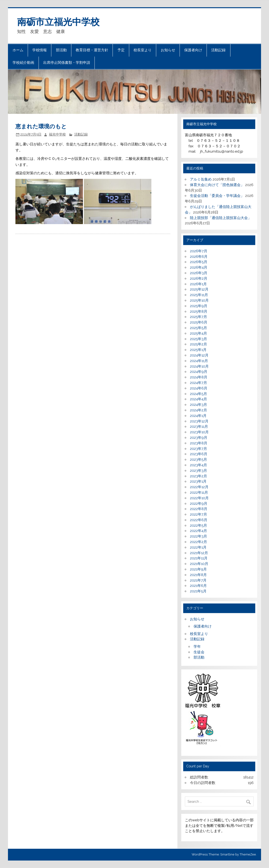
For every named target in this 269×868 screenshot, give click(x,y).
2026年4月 (199, 267)
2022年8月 (199, 509)
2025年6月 (199, 322)
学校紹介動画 (23, 63)
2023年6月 (199, 454)
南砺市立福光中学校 (58, 22)
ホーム (18, 50)
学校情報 (40, 50)
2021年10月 (199, 564)
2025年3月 (198, 339)
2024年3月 (198, 405)
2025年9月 (199, 306)
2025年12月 (199, 289)
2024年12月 (199, 355)
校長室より (143, 50)
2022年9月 (199, 504)
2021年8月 (198, 575)
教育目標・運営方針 (92, 50)
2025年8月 (199, 311)
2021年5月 (198, 591)
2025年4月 (198, 333)
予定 (121, 50)
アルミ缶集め (201, 179)
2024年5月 (198, 394)
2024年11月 (199, 361)
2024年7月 (198, 383)
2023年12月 (199, 421)
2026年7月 (199, 251)
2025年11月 (199, 295)
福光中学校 (57, 134)
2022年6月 (199, 520)
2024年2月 (198, 410)
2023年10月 (199, 432)
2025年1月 (198, 350)
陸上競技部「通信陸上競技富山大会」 (221, 218)
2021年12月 (199, 553)
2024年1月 (198, 416)
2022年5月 (198, 525)
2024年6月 (199, 388)
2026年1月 (198, 284)
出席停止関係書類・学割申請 (67, 63)
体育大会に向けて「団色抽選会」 (217, 185)
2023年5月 (198, 460)
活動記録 (218, 50)
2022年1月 (198, 547)
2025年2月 (198, 344)
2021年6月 (198, 586)
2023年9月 (199, 438)
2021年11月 (199, 558)
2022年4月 (198, 531)
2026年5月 (199, 262)
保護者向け (193, 50)
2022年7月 (198, 514)
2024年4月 (198, 399)
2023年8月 (199, 443)
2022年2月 (198, 542)
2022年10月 (199, 498)
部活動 (61, 50)
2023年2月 (198, 476)
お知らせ (168, 50)
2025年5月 (198, 328)
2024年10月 (199, 366)
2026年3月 (199, 273)
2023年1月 (198, 481)
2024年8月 (199, 377)
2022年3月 (198, 536)
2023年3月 (198, 471)
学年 (197, 647)
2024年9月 (199, 372)
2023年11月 (199, 427)
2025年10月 (199, 300)
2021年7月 (198, 580)
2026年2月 (199, 279)
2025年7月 (198, 317)
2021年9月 (198, 569)
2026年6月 (199, 257)
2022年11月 (199, 492)
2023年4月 (198, 465)
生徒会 (199, 652)
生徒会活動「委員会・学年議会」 (217, 196)
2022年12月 (199, 487)
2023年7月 (198, 449)
